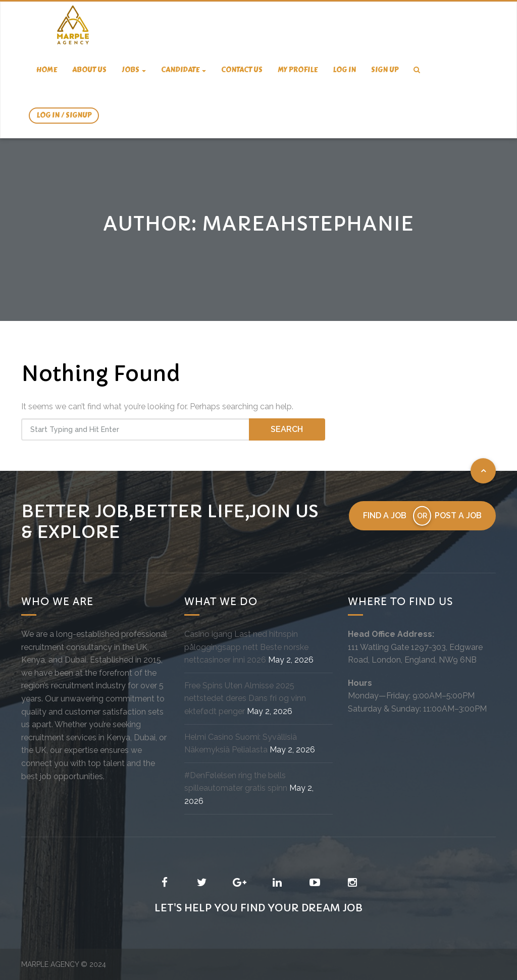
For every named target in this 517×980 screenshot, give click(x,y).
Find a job (385, 515)
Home (47, 70)
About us (89, 70)
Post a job (458, 515)
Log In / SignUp (64, 115)
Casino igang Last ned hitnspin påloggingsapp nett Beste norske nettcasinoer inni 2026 (246, 647)
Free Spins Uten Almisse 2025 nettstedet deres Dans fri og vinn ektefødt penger (245, 698)
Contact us (242, 70)
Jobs (134, 70)
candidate (184, 70)
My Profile (298, 70)
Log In (344, 70)
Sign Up (385, 70)
